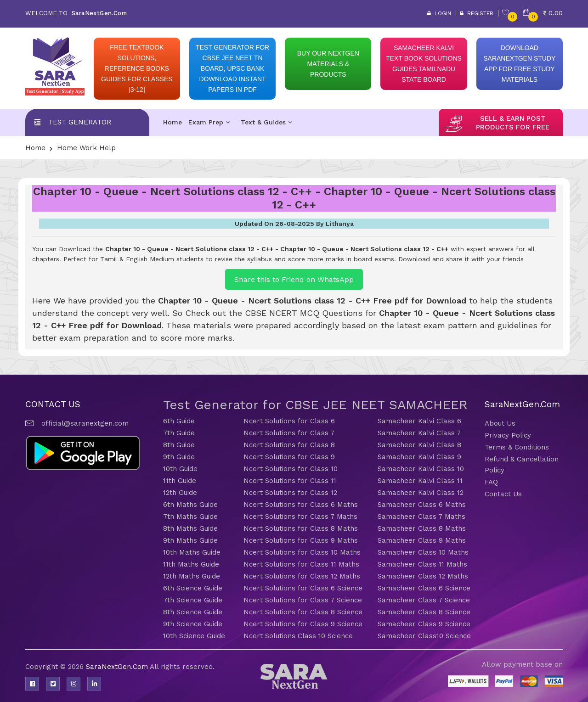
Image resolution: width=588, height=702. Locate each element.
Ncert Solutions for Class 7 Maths (300, 517)
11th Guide (180, 481)
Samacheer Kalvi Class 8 (419, 445)
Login (439, 13)
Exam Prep (209, 122)
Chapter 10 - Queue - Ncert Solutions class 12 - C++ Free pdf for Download (312, 300)
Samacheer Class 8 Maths (422, 528)
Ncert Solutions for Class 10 (291, 469)
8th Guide (179, 445)
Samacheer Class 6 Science (424, 588)
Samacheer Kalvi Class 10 (421, 469)
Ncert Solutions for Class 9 (289, 457)
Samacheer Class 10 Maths (423, 552)
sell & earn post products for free (513, 123)
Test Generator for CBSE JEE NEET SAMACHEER (315, 405)
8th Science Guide (193, 612)
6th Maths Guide (190, 505)
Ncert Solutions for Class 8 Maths (301, 528)
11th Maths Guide (191, 564)
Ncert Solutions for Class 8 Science (303, 612)
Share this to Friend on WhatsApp (294, 279)
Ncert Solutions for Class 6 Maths (301, 505)
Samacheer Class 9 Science (424, 624)
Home (172, 122)
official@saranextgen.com (85, 423)
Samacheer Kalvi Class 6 (419, 421)
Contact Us (503, 494)
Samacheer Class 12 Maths (423, 576)
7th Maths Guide (190, 517)
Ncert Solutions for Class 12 (290, 493)
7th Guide (179, 433)
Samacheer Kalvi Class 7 (419, 433)
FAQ (491, 482)
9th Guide (179, 457)
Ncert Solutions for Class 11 (290, 481)
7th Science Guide (193, 600)
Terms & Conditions (517, 447)
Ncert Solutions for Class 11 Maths (301, 564)
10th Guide (180, 469)
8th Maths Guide (190, 528)
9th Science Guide (193, 624)
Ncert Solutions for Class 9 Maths (301, 540)
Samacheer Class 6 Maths (422, 505)
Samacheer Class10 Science (424, 636)
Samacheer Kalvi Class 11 (420, 481)
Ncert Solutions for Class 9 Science (303, 624)
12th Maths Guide (192, 576)
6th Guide (179, 421)
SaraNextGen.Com (118, 667)
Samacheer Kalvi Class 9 (419, 457)
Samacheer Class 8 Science (424, 612)
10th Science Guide (194, 636)
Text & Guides (266, 122)
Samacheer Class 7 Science (424, 600)
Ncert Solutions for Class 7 (289, 433)
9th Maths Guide (190, 540)
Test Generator (80, 122)
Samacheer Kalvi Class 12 (421, 493)
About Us (500, 423)
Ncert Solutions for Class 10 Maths (302, 552)
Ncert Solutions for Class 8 (289, 445)
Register (477, 13)
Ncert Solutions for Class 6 (289, 421)
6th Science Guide (193, 588)
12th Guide (180, 493)
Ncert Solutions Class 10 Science (298, 636)
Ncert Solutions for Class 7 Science (303, 600)
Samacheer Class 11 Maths (422, 564)
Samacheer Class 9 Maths (422, 540)
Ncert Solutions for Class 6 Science (303, 588)
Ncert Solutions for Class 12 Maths (302, 576)
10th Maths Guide (192, 552)
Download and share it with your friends (461, 259)
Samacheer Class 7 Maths (421, 517)
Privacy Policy (508, 435)
